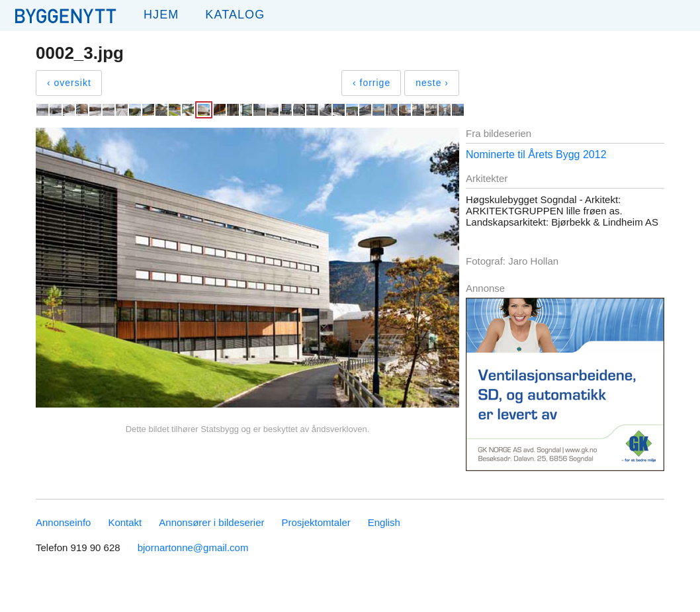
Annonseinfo (63, 522)
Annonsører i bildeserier (211, 522)
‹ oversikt (69, 83)
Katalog (235, 15)
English (384, 522)
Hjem (161, 15)
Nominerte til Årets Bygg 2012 (536, 154)
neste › (432, 83)
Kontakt (125, 522)
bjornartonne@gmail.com (193, 547)
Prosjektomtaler (316, 522)
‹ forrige (372, 83)
